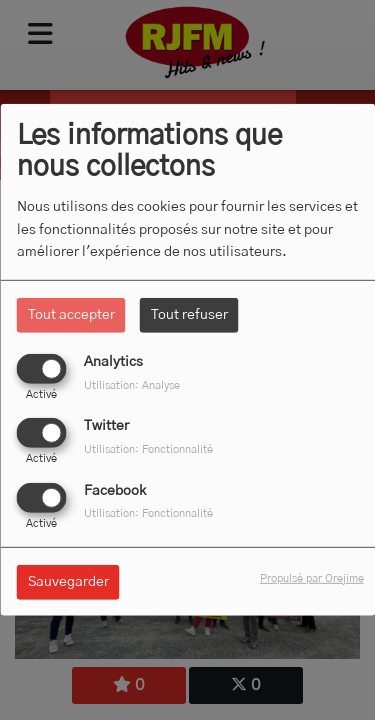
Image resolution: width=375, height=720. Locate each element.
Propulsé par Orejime (312, 577)
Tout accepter (71, 315)
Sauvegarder (68, 581)
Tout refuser (189, 315)
